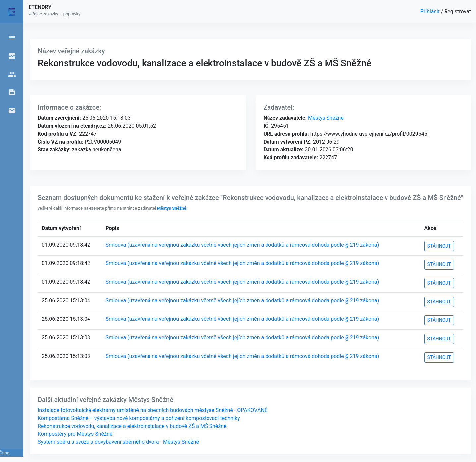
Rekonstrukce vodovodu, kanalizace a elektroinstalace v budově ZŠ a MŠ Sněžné (132, 426)
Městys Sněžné (325, 118)
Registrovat (458, 11)
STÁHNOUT (439, 246)
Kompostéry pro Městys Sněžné (75, 434)
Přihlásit (431, 11)
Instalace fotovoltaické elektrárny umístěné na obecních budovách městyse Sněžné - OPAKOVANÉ (153, 410)
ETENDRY (40, 7)
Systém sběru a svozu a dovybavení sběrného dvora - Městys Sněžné (118, 442)
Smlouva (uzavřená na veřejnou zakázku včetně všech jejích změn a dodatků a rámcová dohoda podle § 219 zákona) (242, 245)
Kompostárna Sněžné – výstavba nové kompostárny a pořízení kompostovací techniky (139, 418)
